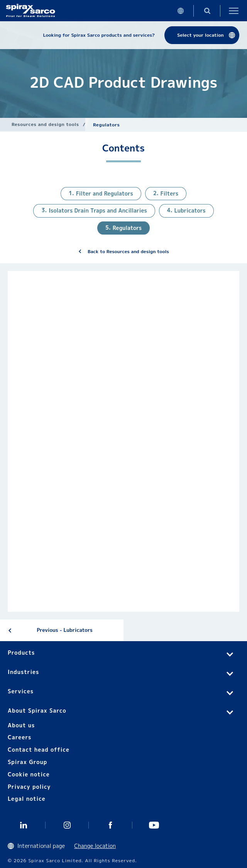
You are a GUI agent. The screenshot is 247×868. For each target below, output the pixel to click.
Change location (95, 846)
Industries (23, 672)
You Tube (154, 825)
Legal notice (27, 799)
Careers (19, 737)
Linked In (24, 825)
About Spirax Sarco (37, 711)
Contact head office (39, 750)
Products (21, 653)
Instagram (67, 825)
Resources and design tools (45, 124)
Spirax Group (27, 762)
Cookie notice (29, 774)
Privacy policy (29, 787)
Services (21, 691)
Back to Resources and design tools (128, 251)
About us (21, 725)
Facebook (111, 825)
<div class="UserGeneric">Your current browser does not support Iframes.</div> (123, 441)
